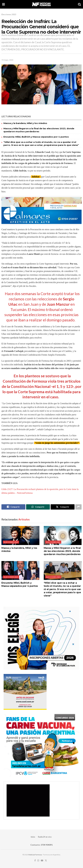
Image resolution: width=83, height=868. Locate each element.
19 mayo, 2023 (7, 60)
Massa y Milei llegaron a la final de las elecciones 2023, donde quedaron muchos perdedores (62, 551)
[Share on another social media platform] (78, 507)
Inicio (33, 837)
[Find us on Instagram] (38, 861)
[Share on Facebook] (13, 507)
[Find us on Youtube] (42, 861)
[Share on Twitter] (63, 507)
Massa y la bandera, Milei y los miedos (25, 123)
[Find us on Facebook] (35, 861)
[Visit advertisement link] (41, 210)
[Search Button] (79, 4)
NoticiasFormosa (35, 855)
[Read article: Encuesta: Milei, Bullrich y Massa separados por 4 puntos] (20, 570)
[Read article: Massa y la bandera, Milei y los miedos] (20, 536)
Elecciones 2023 (9, 14)
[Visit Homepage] (41, 4)
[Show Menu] (4, 4)
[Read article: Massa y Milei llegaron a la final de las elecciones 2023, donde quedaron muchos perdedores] (63, 536)
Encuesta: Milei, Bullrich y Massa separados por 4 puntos (36, 137)
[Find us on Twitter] (46, 861)
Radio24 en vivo (45, 837)
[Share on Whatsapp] (38, 507)
